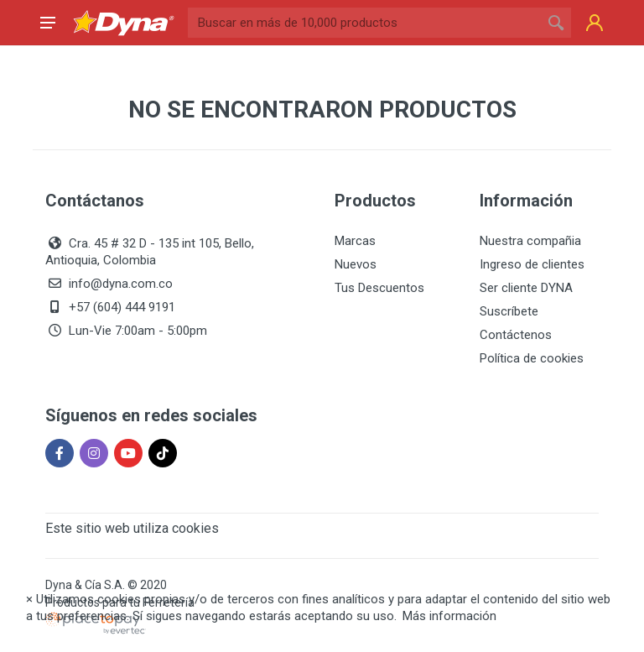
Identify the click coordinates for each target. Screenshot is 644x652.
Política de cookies (532, 358)
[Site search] (364, 23)
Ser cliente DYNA (526, 288)
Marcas (355, 241)
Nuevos (356, 264)
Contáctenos (516, 335)
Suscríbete (509, 311)
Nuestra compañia (530, 241)
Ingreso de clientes (532, 264)
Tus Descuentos (379, 288)
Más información (449, 616)
